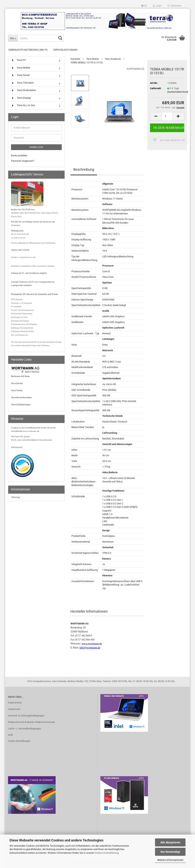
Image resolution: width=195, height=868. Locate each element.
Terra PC (18, 60)
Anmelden (36, 147)
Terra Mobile (21, 68)
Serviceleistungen (65, 50)
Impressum (14, 709)
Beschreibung (84, 169)
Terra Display (21, 98)
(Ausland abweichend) (178, 92)
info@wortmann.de (90, 648)
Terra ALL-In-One (23, 105)
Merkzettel (174, 6)
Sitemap (16, 497)
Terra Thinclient (22, 83)
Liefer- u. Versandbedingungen (24, 729)
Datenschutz (15, 703)
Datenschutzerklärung (107, 853)
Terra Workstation (24, 90)
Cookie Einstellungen (19, 741)
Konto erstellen (19, 155)
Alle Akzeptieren (170, 842)
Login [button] (157, 6)
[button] (144, 6)
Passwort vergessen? (23, 161)
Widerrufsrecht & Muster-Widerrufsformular (32, 722)
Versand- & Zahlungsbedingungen (26, 716)
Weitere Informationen (170, 860)
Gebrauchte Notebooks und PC (28, 50)
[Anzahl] (167, 116)
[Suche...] (13, 38)
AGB (10, 735)
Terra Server (20, 75)
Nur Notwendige (170, 852)
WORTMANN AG (135, 69)
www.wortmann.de (92, 644)
